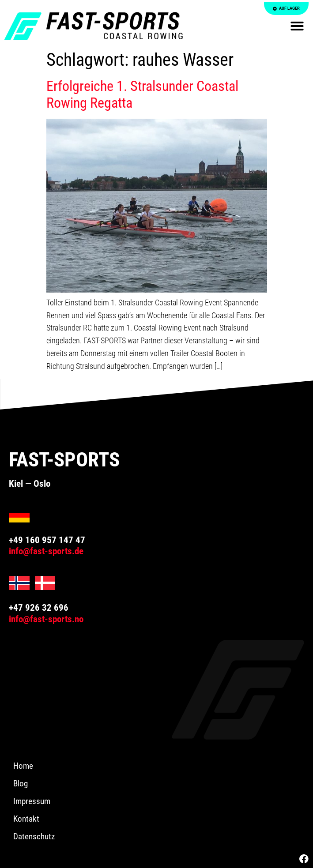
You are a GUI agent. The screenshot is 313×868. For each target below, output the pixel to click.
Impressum (32, 801)
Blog (21, 783)
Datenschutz (34, 836)
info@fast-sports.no (46, 619)
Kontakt (26, 819)
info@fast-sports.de (46, 551)
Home (23, 766)
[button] (297, 26)
